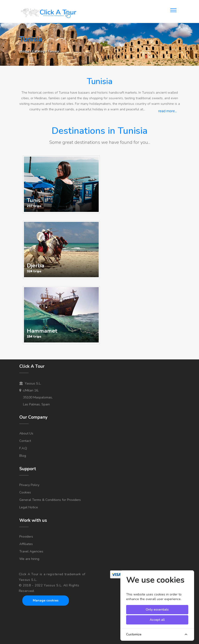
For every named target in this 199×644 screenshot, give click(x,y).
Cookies (25, 492)
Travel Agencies (31, 551)
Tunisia (53, 51)
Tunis (34, 200)
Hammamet (42, 331)
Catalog (39, 51)
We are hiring (29, 559)
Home (24, 51)
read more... (168, 111)
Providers (26, 537)
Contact (25, 441)
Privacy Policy (29, 485)
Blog (23, 456)
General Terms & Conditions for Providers (50, 500)
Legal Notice (29, 507)
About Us (26, 433)
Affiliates (26, 544)
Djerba (35, 266)
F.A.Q (23, 448)
